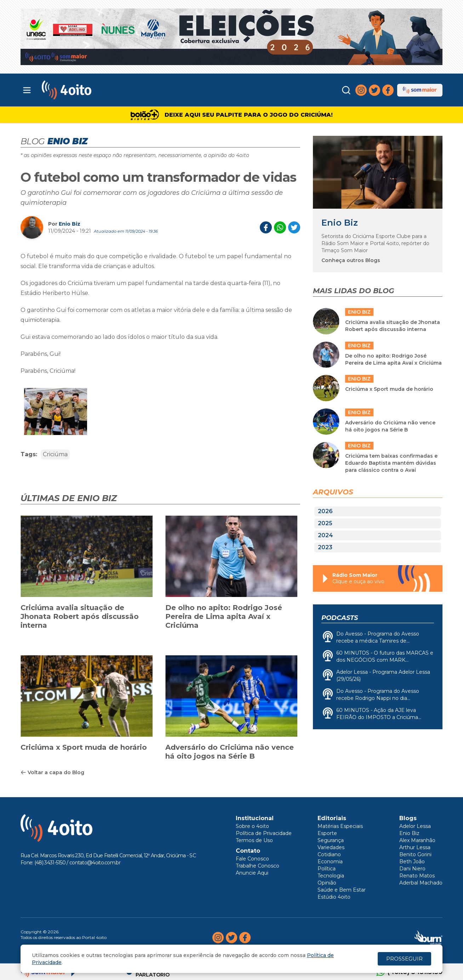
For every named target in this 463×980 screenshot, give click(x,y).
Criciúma (55, 454)
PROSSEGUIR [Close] (404, 959)
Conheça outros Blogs (351, 260)
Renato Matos (417, 876)
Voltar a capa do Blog (52, 772)
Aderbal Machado (421, 883)
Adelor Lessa (415, 826)
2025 (325, 523)
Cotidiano (329, 854)
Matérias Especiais (340, 826)
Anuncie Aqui (252, 873)
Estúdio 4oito (334, 897)
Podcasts (340, 618)
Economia (330, 862)
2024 (325, 535)
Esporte (327, 833)
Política (327, 869)
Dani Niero (412, 869)
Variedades (331, 847)
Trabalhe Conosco (258, 866)
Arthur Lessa (415, 847)
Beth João (412, 862)
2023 (325, 547)
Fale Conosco (252, 859)
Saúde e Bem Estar (342, 890)
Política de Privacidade (264, 833)
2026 (325, 511)
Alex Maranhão (417, 840)
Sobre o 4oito (252, 826)
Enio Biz (70, 224)
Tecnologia (331, 876)
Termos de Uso (254, 840)
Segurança (331, 840)
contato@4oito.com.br (95, 863)
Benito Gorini (415, 854)
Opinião (327, 883)
